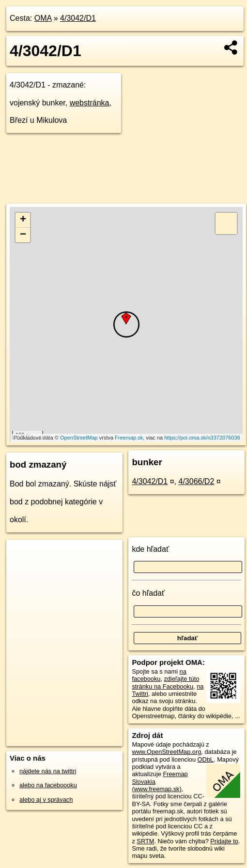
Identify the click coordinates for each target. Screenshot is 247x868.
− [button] (23, 235)
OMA (43, 18)
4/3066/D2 (196, 481)
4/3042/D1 (78, 18)
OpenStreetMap (79, 438)
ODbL (206, 759)
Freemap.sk (129, 438)
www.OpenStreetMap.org (166, 752)
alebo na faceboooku (48, 785)
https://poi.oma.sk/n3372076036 (202, 438)
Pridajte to (224, 841)
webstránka (90, 103)
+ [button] (23, 220)
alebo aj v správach (46, 800)
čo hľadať (148, 593)
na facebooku (159, 675)
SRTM (145, 841)
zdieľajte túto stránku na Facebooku (165, 682)
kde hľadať (150, 549)
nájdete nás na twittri (48, 771)
